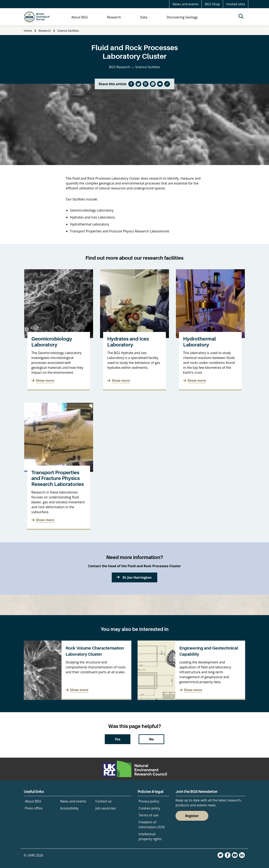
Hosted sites (236, 4)
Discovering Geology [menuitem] (182, 17)
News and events (185, 4)
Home (28, 31)
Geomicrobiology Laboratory (52, 342)
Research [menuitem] (114, 17)
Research (45, 31)
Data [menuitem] (144, 17)
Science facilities (68, 31)
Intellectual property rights (150, 836)
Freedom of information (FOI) (152, 825)
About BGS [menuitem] (80, 17)
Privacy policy (149, 801)
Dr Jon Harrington (137, 577)
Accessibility (69, 808)
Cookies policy (149, 808)
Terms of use (149, 815)
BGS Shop (212, 4)
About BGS (33, 801)
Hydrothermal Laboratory (199, 342)
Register (192, 816)
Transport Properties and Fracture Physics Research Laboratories (58, 478)
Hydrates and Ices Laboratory (128, 342)
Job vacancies (105, 808)
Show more (45, 380)
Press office (34, 808)
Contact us (103, 801)
